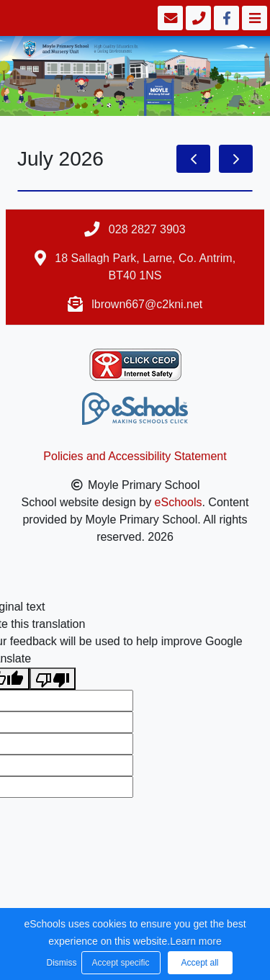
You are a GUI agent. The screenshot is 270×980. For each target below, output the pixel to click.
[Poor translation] (53, 679)
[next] (236, 159)
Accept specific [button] (120, 963)
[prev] (193, 159)
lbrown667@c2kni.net (147, 304)
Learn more (196, 941)
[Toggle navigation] (253, 18)
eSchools (179, 502)
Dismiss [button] (60, 963)
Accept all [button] (199, 963)
